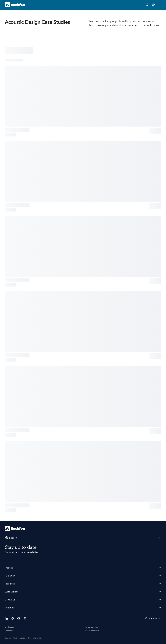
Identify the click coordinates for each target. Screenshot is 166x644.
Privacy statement (92, 627)
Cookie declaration (92, 631)
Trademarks (9, 631)
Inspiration (10, 576)
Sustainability (11, 592)
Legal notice (9, 627)
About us (9, 608)
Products (9, 568)
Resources (83, 584)
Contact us (83, 600)
